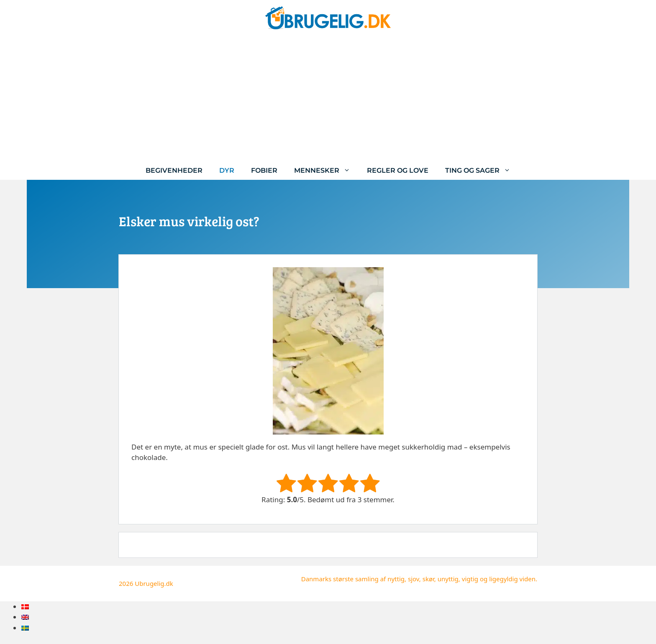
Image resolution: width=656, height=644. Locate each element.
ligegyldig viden (512, 579)
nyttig (396, 579)
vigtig (470, 579)
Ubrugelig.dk (154, 583)
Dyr (227, 170)
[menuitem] (25, 607)
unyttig (448, 579)
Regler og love (398, 170)
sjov (414, 579)
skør (428, 579)
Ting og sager (482, 170)
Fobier (264, 170)
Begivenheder (174, 170)
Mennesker (326, 170)
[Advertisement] (328, 98)
